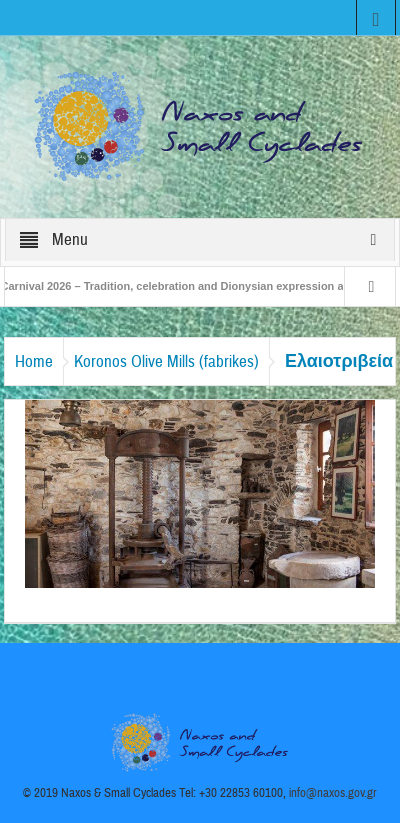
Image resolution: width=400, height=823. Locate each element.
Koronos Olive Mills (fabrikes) (166, 361)
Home (34, 361)
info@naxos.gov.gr (333, 793)
